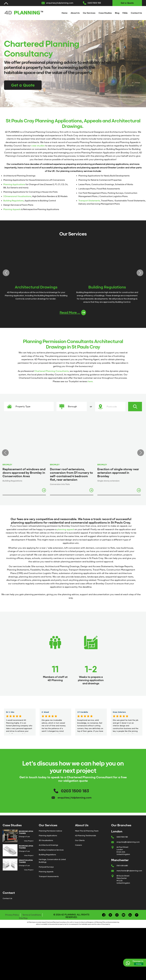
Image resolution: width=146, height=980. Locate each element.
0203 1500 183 (94, 3)
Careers (79, 850)
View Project (29, 846)
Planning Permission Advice (50, 836)
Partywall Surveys (46, 872)
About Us (75, 13)
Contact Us (136, 13)
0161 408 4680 (122, 870)
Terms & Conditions (32, 920)
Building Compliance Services (51, 855)
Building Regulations (13, 201)
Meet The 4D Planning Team (87, 836)
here (90, 383)
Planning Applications (14, 184)
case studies (38, 146)
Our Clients (80, 845)
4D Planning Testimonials (86, 840)
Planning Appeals (12, 209)
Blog (117, 13)
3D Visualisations (46, 845)
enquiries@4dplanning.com (60, 3)
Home (65, 13)
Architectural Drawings (48, 850)
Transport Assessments (49, 881)
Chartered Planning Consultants (51, 373)
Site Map (23, 923)
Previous (6, 274)
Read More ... (73, 314)
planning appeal (65, 531)
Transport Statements (89, 201)
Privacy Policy (12, 920)
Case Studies (105, 13)
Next (140, 274)
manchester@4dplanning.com (129, 876)
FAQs (125, 13)
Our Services (89, 13)
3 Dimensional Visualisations (17, 196)
